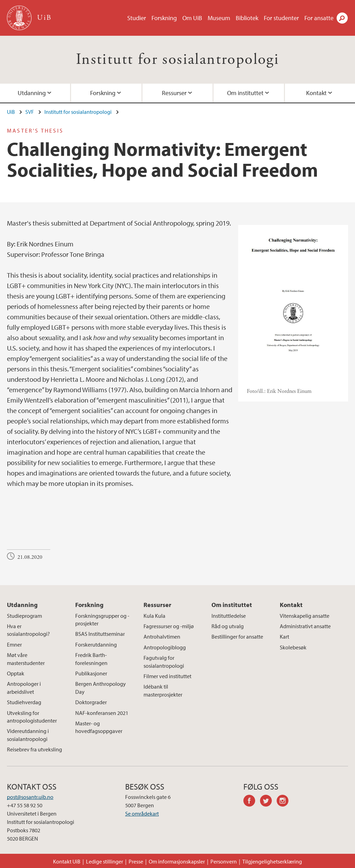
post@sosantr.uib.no (30, 797)
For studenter (281, 18)
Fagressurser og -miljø (169, 626)
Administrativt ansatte (305, 626)
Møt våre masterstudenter (26, 659)
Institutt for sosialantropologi (177, 60)
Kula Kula (154, 616)
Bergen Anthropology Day (101, 688)
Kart (284, 637)
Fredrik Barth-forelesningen (91, 659)
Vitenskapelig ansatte (305, 616)
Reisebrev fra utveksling (34, 749)
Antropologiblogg (165, 647)
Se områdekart (142, 814)
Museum (219, 18)
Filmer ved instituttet (167, 676)
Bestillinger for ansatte (237, 637)
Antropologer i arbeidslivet (24, 688)
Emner (14, 644)
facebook (252, 802)
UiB (11, 112)
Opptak (16, 673)
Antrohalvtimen (162, 637)
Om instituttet (245, 93)
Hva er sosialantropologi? (28, 630)
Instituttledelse (229, 616)
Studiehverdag (24, 702)
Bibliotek (247, 18)
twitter (268, 802)
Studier (137, 18)
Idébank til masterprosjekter (163, 690)
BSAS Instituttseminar (100, 634)
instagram (285, 802)
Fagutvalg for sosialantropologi (164, 661)
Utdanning (22, 605)
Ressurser (174, 93)
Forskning (164, 18)
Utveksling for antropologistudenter (32, 717)
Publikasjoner (91, 673)
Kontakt (291, 605)
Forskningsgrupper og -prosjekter (102, 620)
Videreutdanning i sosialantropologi (28, 735)
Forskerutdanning (96, 644)
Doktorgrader (91, 702)
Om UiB (192, 18)
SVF (30, 112)
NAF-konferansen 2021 (102, 713)
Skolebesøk (293, 647)
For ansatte (319, 18)
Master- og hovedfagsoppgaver (99, 727)
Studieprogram (24, 616)
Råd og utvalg (228, 626)
